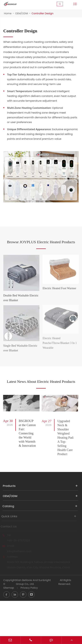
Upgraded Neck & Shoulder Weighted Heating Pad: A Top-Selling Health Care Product (63, 454)
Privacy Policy (29, 604)
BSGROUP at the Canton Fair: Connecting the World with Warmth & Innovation (25, 450)
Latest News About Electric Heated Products (41, 394)
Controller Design (43, 13)
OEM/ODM (22, 13)
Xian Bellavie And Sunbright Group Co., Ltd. (33, 599)
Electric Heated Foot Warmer (59, 295)
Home (8, 13)
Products (38, 502)
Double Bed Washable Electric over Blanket (21, 304)
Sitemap (9, 604)
